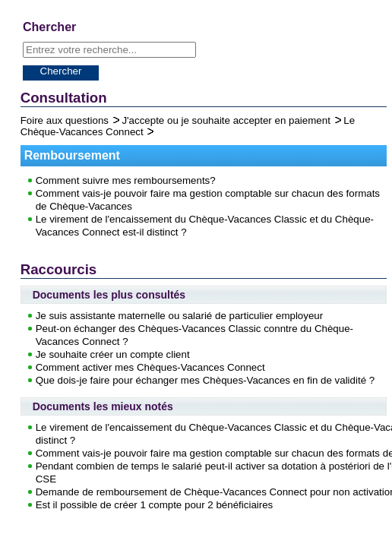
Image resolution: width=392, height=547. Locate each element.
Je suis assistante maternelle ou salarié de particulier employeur (180, 316)
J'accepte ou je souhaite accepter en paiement (227, 120)
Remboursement (72, 155)
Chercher (61, 71)
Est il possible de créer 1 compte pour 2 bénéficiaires (155, 505)
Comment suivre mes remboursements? (126, 180)
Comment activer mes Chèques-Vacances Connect (150, 367)
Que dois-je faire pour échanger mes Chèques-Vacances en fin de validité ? (205, 380)
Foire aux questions (66, 120)
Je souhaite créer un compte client (113, 354)
